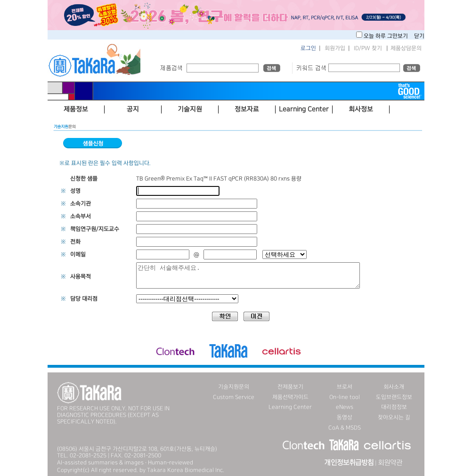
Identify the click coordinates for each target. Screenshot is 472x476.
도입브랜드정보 (394, 397)
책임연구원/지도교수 (95, 229)
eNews (345, 407)
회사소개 (394, 387)
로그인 (308, 48)
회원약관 (390, 463)
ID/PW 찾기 (368, 48)
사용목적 (81, 277)
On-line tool (345, 397)
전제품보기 (290, 387)
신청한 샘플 (84, 179)
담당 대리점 (84, 299)
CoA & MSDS (345, 428)
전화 (75, 242)
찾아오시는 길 (394, 417)
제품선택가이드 (290, 397)
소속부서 (81, 216)
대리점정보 (394, 407)
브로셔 (345, 387)
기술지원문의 (234, 387)
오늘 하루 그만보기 (387, 36)
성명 (75, 191)
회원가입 (335, 48)
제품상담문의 (406, 48)
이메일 (78, 254)
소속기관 (81, 204)
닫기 (419, 36)
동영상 (345, 417)
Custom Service (234, 397)
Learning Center (290, 407)
